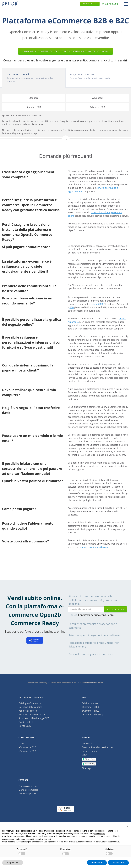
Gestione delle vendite (30, 707)
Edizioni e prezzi (90, 703)
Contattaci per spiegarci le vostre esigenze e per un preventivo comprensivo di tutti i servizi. (65, 60)
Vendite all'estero (28, 711)
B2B (72, 307)
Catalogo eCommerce (30, 703)
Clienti (22, 744)
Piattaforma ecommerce (31, 697)
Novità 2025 (25, 726)
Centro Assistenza (28, 786)
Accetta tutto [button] (118, 863)
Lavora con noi (90, 751)
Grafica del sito (26, 722)
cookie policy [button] (100, 834)
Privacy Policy (90, 759)
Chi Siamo (87, 744)
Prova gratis (90, 4)
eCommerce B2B (91, 711)
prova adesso (115, 609)
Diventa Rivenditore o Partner (98, 747)
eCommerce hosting (93, 715)
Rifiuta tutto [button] (97, 863)
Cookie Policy (90, 764)
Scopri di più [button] (13, 863)
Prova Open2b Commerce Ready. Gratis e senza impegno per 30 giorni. (65, 51)
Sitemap (86, 768)
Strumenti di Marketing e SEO (34, 718)
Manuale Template (28, 790)
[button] (127, 826)
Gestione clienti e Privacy (32, 715)
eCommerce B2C (91, 707)
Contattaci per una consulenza (96, 615)
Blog (84, 755)
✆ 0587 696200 (110, 4)
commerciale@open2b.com (93, 547)
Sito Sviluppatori (27, 794)
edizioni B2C (97, 304)
